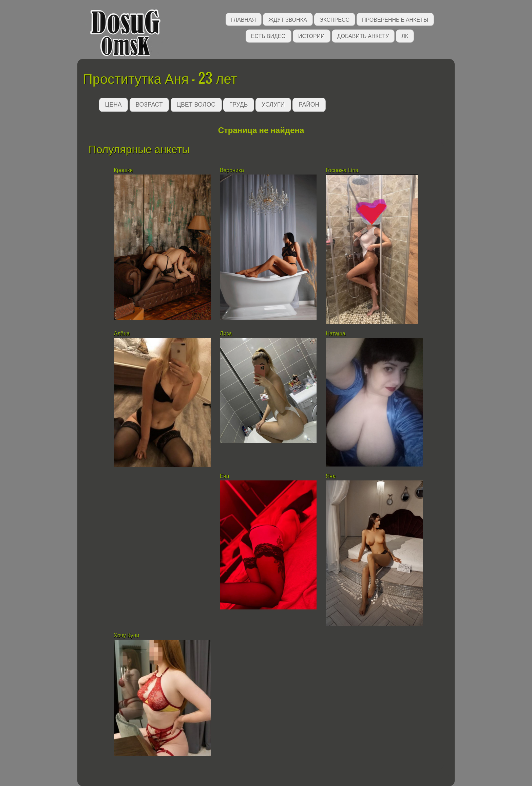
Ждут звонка (288, 19)
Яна (331, 476)
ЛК (405, 35)
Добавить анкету (363, 35)
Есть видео (268, 35)
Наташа (336, 334)
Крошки (123, 170)
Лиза (226, 334)
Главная (243, 19)
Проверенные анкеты (395, 19)
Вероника (232, 170)
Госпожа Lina (342, 170)
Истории (311, 35)
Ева (225, 476)
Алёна (122, 334)
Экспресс (335, 19)
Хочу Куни (127, 635)
